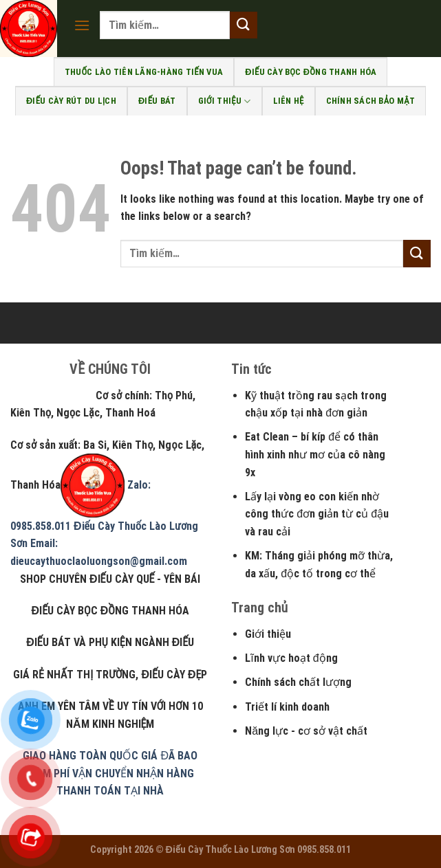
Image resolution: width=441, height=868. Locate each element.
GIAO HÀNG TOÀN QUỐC (80, 756)
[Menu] (82, 25)
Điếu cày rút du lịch (71, 101)
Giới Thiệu (225, 101)
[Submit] (244, 25)
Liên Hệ (289, 101)
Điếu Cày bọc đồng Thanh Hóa (311, 72)
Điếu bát (157, 101)
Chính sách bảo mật (370, 101)
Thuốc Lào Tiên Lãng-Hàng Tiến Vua (144, 72)
